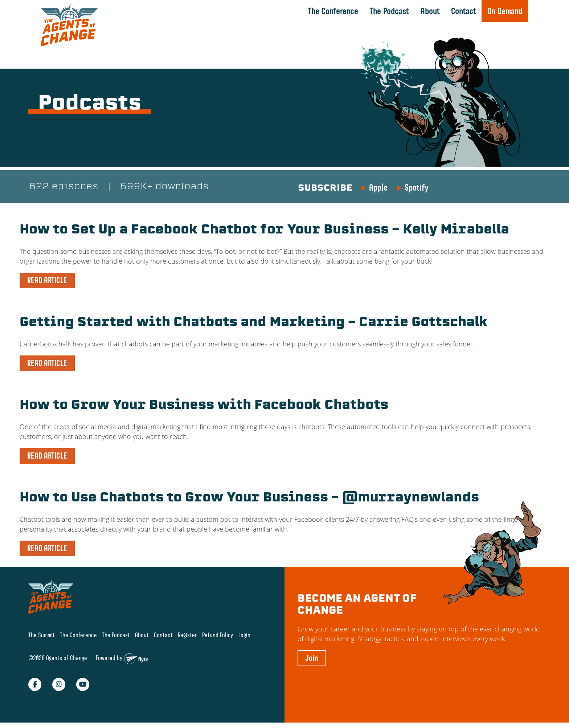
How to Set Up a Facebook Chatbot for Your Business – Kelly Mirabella (278, 231)
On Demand (504, 11)
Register (187, 635)
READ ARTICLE (47, 281)
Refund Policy (218, 635)
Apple (378, 188)
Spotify (417, 188)
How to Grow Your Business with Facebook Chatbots (215, 406)
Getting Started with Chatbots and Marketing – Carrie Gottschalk (266, 323)
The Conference (333, 11)
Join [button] (312, 658)
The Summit (42, 635)
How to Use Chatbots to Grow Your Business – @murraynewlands (262, 499)
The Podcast (389, 11)
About (430, 11)
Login (244, 635)
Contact (463, 11)
